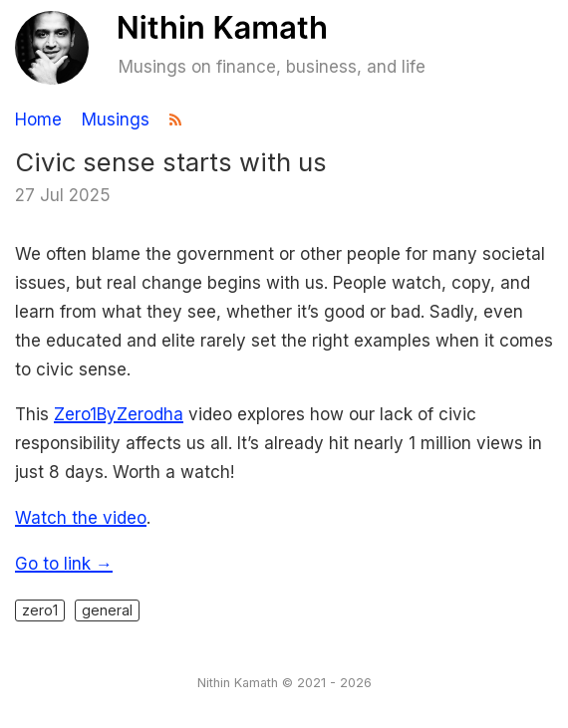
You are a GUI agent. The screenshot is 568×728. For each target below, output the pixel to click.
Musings (116, 120)
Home (38, 120)
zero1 (40, 610)
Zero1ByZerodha (119, 414)
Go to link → (64, 564)
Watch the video (81, 518)
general (107, 610)
